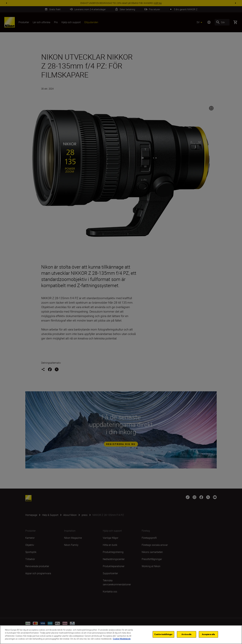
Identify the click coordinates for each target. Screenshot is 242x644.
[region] (121, 635)
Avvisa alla (186, 634)
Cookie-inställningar (163, 634)
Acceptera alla (208, 634)
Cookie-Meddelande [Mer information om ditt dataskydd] (122, 639)
